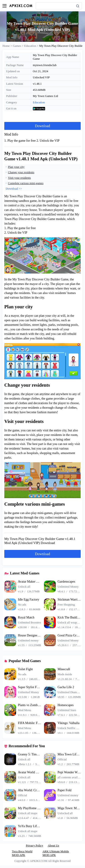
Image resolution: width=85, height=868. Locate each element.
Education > (32, 46)
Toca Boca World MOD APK (22, 853)
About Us (53, 845)
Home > (8, 46)
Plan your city (16, 167)
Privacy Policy (34, 845)
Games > (19, 46)
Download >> (14, 189)
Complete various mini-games (26, 183)
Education (39, 102)
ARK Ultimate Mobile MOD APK (56, 853)
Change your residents (21, 172)
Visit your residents (19, 178)
